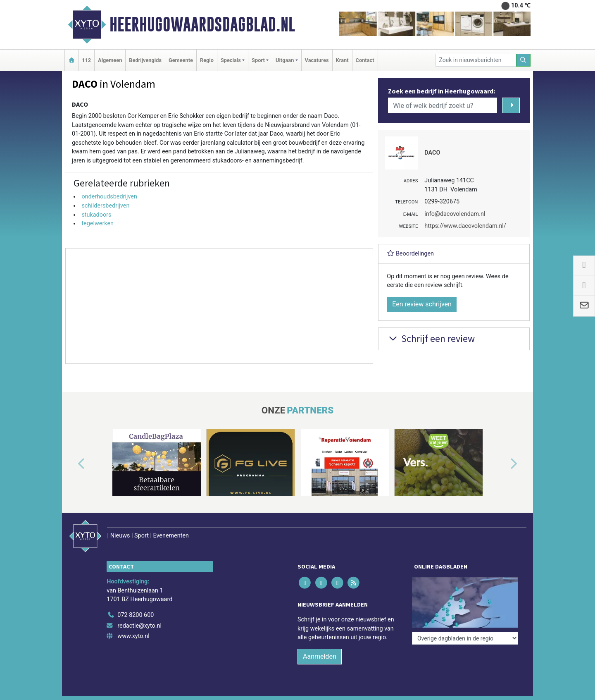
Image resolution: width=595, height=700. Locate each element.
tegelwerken (98, 223)
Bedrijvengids (145, 60)
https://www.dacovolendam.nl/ (465, 226)
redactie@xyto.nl (139, 626)
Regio (207, 60)
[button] (72, 464)
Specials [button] (231, 60)
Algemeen (110, 60)
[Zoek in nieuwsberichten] (476, 60)
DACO (432, 153)
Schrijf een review (431, 338)
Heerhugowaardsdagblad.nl (202, 24)
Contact (365, 60)
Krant (342, 60)
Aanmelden (320, 656)
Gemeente (181, 60)
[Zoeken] (524, 60)
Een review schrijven (422, 304)
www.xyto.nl (133, 636)
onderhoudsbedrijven (109, 197)
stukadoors (96, 215)
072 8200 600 (136, 615)
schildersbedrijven (105, 206)
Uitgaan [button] (285, 60)
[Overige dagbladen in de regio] (465, 638)
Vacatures (317, 60)
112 (86, 60)
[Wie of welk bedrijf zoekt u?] (443, 105)
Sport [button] (258, 60)
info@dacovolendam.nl (455, 214)
